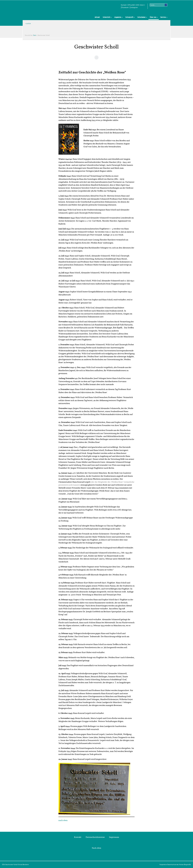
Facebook (125, 7)
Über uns (153, 17)
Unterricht (106, 17)
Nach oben (96, 848)
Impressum (114, 837)
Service (163, 17)
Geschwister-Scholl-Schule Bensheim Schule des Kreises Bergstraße (42, 8)
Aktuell (97, 17)
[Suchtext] (159, 5)
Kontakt (124, 5)
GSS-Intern (140, 5)
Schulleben (141, 17)
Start (35, 35)
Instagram (134, 7)
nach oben (63, 820)
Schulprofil (129, 17)
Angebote (118, 17)
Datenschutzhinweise (95, 837)
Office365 (131, 5)
